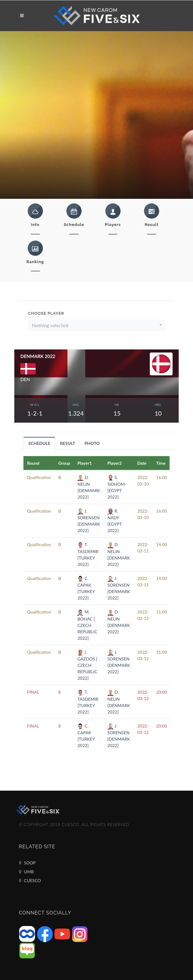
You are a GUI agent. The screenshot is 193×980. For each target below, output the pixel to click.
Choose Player (46, 313)
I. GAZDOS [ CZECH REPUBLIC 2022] (87, 665)
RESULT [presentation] (68, 443)
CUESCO (30, 881)
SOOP (27, 863)
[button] (96, 325)
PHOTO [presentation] (92, 443)
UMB (26, 872)
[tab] (39, 443)
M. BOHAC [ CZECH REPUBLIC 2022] (87, 625)
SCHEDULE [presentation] (39, 443)
